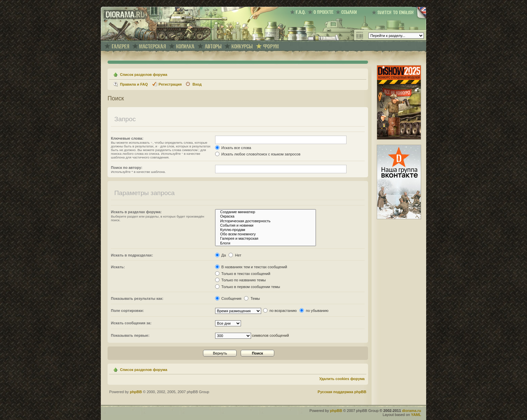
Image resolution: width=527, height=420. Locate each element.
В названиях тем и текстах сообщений (251, 267)
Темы (252, 298)
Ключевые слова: (127, 138)
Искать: (118, 267)
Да (221, 255)
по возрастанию (280, 311)
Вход (197, 84)
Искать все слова (233, 148)
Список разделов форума (144, 75)
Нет (235, 255)
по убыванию (314, 311)
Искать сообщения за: (131, 323)
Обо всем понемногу (266, 234)
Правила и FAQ (134, 84)
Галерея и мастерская (266, 239)
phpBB (136, 392)
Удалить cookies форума (342, 379)
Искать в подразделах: (132, 255)
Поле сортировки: (127, 311)
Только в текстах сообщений (243, 274)
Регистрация (170, 84)
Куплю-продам (266, 230)
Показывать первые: (130, 335)
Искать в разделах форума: (136, 212)
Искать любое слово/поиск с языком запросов (258, 154)
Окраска (266, 216)
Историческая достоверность (266, 221)
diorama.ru (412, 411)
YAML (416, 415)
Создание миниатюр (266, 212)
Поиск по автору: (127, 168)
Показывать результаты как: (137, 298)
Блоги (266, 243)
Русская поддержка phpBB (342, 392)
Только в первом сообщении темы (248, 287)
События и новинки (266, 225)
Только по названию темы (240, 280)
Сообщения (228, 298)
